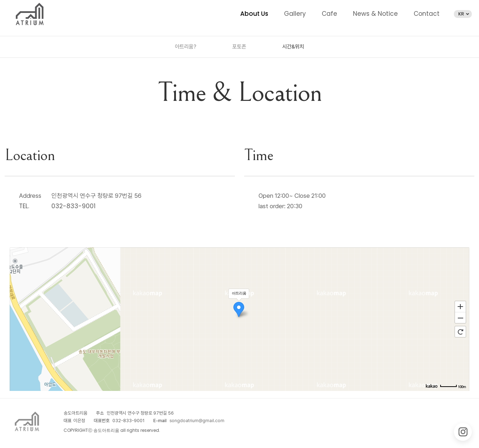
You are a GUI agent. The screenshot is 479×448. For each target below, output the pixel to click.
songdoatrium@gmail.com (197, 421)
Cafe (329, 14)
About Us (254, 14)
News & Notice (375, 14)
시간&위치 (293, 47)
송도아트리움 (29, 14)
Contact (427, 14)
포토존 (239, 47)
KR (464, 14)
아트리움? (186, 47)
